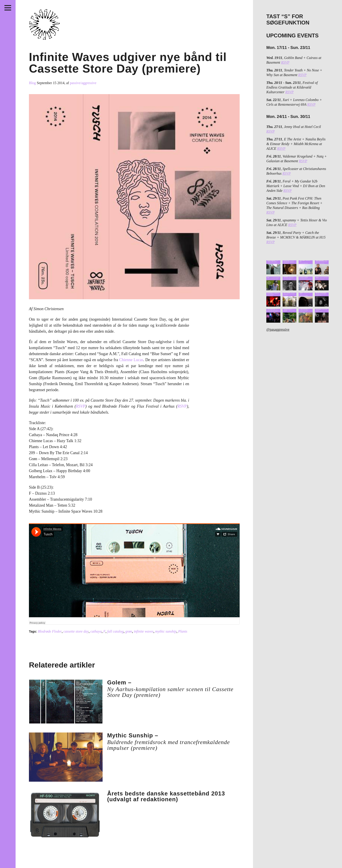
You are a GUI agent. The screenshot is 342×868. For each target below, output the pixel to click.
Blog (33, 83)
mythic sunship (166, 631)
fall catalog (115, 631)
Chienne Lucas (131, 360)
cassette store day (76, 631)
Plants (183, 631)
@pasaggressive (278, 329)
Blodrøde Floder (50, 631)
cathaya (96, 631)
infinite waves (144, 631)
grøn (129, 631)
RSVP (81, 406)
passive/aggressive (83, 83)
